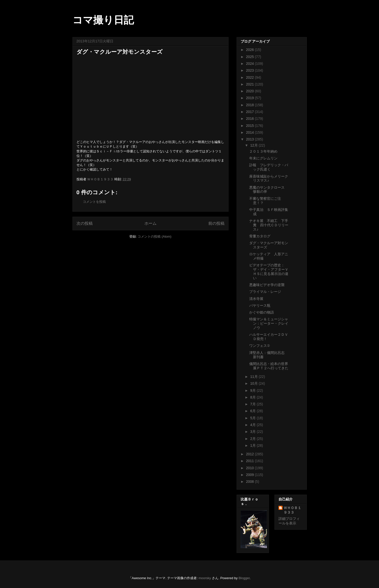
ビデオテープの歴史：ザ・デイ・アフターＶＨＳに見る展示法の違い (269, 271)
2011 (250, 461)
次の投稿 (85, 223)
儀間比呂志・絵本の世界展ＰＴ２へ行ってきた (269, 366)
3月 (254, 432)
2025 (250, 57)
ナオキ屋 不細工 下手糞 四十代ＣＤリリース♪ (269, 225)
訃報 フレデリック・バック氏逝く (269, 167)
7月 (254, 404)
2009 (250, 475)
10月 (254, 383)
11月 (254, 377)
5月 (254, 418)
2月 (254, 439)
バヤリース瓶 (260, 305)
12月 (254, 145)
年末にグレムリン (263, 158)
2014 (250, 132)
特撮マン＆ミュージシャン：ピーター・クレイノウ (269, 323)
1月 (254, 445)
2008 (250, 482)
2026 (250, 50)
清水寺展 (256, 299)
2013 (250, 139)
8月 (254, 397)
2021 (250, 84)
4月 (254, 425)
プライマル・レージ (265, 292)
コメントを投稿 (94, 202)
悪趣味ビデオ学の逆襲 (267, 285)
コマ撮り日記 (103, 20)
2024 (250, 64)
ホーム (150, 223)
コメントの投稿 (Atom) (155, 236)
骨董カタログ (260, 236)
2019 (250, 98)
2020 (250, 91)
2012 (250, 454)
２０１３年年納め (263, 151)
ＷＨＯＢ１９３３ (292, 510)
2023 (250, 70)
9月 (254, 390)
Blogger (244, 578)
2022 (250, 77)
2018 (250, 105)
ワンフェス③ (259, 346)
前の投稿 (216, 223)
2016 (250, 119)
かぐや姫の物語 (262, 312)
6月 (254, 411)
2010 (250, 468)
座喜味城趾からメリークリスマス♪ (269, 178)
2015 (250, 126)
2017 (250, 112)
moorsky (205, 578)
